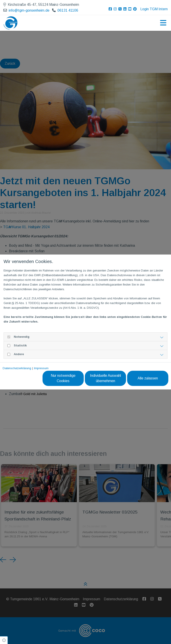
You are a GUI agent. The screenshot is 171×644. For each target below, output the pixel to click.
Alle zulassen (148, 378)
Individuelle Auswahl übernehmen (105, 378)
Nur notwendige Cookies (63, 378)
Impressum (41, 368)
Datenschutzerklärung (17, 368)
